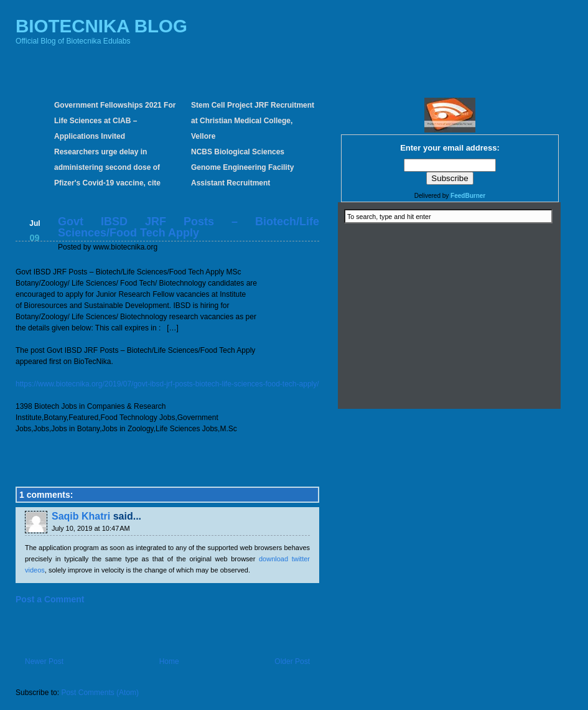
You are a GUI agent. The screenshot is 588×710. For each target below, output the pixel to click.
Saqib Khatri (81, 516)
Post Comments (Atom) (100, 693)
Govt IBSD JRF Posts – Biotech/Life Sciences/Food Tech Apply (189, 227)
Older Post (292, 661)
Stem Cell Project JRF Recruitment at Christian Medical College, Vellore (253, 121)
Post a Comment (50, 599)
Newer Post (44, 661)
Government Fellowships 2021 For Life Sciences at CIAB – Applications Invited (115, 121)
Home (169, 661)
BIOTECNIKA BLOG (101, 26)
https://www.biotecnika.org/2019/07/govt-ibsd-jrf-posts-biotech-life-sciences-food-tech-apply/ (167, 384)
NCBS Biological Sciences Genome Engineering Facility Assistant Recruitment (242, 167)
